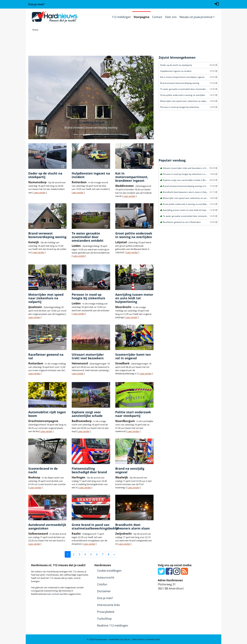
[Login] (217, 3)
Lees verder (40, 192)
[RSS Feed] (184, 573)
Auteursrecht (106, 577)
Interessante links (108, 605)
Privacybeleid (106, 612)
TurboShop (104, 619)
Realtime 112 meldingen (113, 625)
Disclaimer (104, 591)
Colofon (102, 584)
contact (55, 594)
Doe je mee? (105, 598)
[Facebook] (169, 573)
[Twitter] (161, 573)
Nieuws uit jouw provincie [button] (196, 17)
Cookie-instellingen (109, 571)
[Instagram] (177, 573)
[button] (38, 97)
